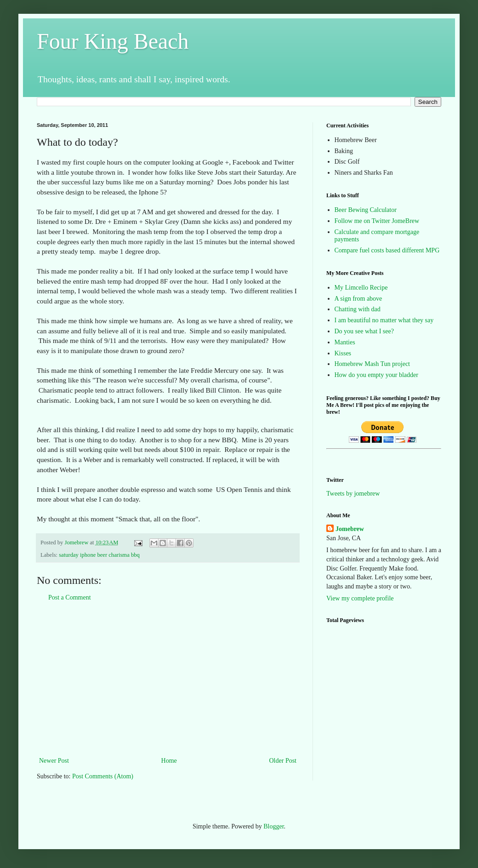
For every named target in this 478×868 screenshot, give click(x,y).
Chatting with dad (358, 309)
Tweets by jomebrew (353, 494)
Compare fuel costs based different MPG (387, 250)
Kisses (343, 353)
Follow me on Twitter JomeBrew (377, 221)
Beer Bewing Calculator (366, 210)
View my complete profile (360, 598)
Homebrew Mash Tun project (373, 364)
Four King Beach (113, 41)
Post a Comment (70, 597)
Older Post (283, 761)
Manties (345, 342)
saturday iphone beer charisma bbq (99, 555)
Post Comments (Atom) (103, 776)
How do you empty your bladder (376, 375)
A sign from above (358, 299)
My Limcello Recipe (361, 288)
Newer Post (54, 761)
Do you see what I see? (364, 331)
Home (169, 761)
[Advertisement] (168, 679)
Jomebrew (350, 529)
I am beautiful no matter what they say (384, 320)
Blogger (273, 826)
